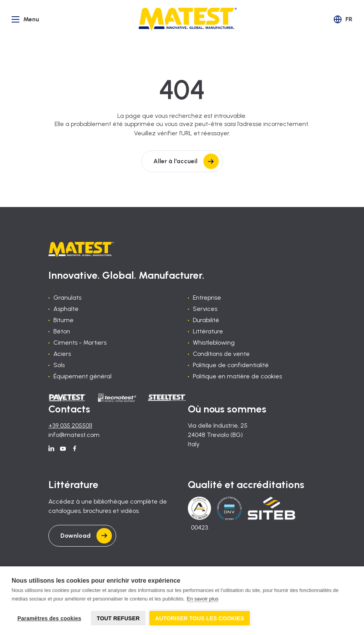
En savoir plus (203, 599)
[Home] (188, 19)
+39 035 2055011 (70, 425)
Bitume (64, 320)
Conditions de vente (221, 354)
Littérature (208, 331)
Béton (62, 331)
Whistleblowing (214, 343)
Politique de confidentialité (231, 365)
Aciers (62, 354)
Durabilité (206, 320)
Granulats (67, 298)
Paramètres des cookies (49, 618)
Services (205, 309)
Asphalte (66, 309)
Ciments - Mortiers (80, 343)
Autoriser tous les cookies (200, 618)
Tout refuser (118, 618)
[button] (343, 19)
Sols (59, 365)
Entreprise (207, 298)
